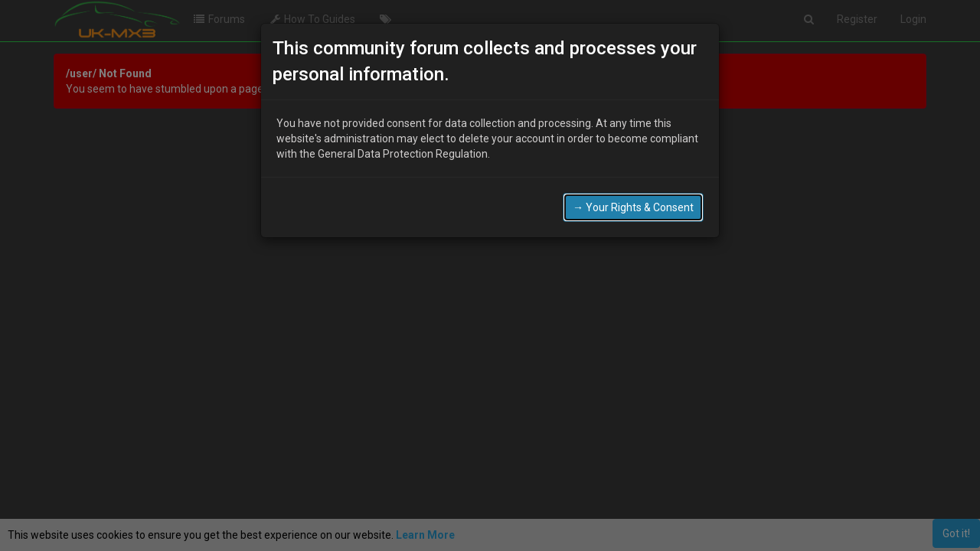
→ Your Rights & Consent (633, 207)
